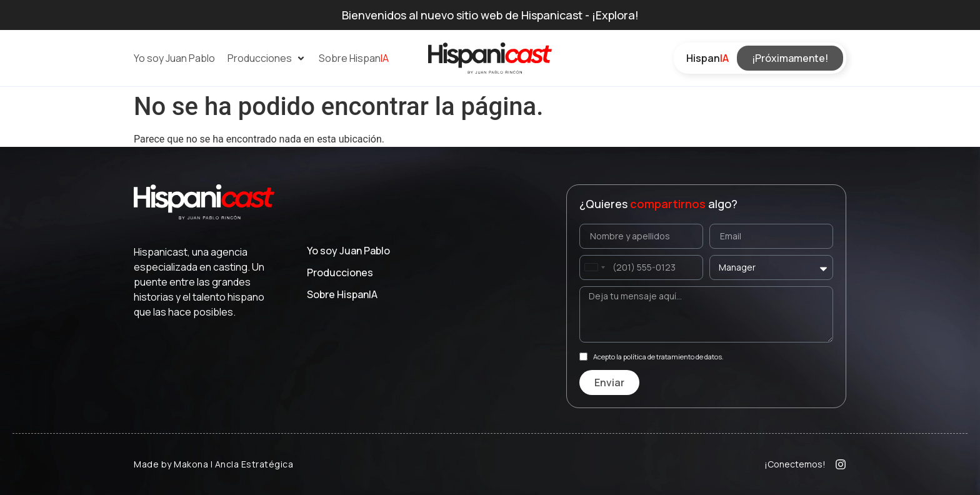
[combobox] (594, 267)
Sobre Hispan (342, 294)
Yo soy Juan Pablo (348, 251)
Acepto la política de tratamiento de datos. (658, 357)
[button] (267, 58)
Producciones (340, 272)
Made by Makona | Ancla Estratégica (213, 464)
